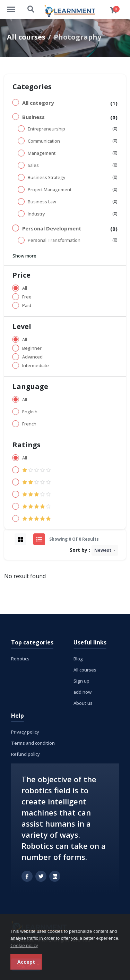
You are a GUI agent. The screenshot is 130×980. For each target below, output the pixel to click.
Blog (78, 659)
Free (27, 297)
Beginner (32, 348)
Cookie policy (24, 945)
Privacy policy (25, 732)
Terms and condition (33, 743)
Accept (26, 962)
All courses (26, 37)
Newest (103, 550)
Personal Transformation (54, 240)
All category (38, 103)
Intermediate (36, 366)
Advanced (32, 357)
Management (42, 153)
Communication (44, 141)
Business (33, 117)
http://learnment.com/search (31, 9)
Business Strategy (46, 178)
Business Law (42, 202)
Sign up (81, 681)
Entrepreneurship (46, 129)
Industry (36, 214)
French (29, 424)
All (25, 288)
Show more (24, 256)
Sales (33, 165)
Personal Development (52, 228)
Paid (27, 306)
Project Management (50, 190)
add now (83, 692)
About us (83, 703)
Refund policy (25, 754)
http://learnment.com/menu (15, 6)
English (30, 412)
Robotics (20, 659)
